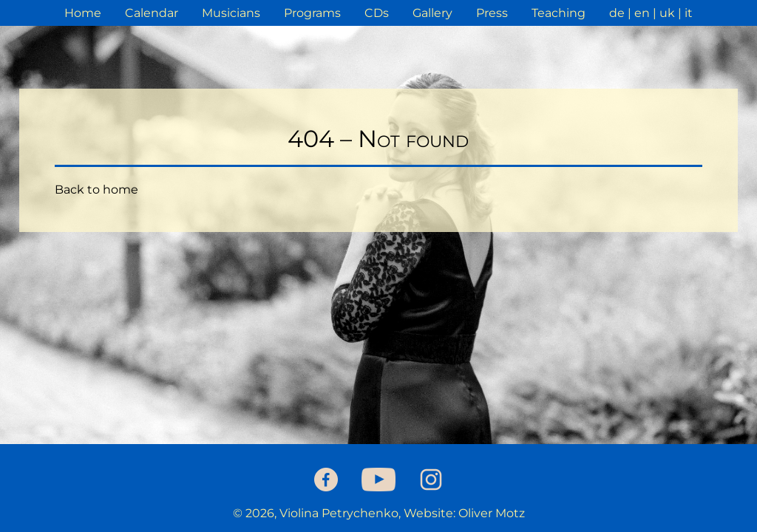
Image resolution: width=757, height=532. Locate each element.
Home (83, 13)
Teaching (559, 13)
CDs (377, 13)
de (617, 13)
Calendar (152, 13)
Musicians (231, 13)
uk (667, 13)
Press (492, 13)
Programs (312, 13)
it (689, 13)
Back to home (96, 190)
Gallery (432, 13)
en (642, 13)
